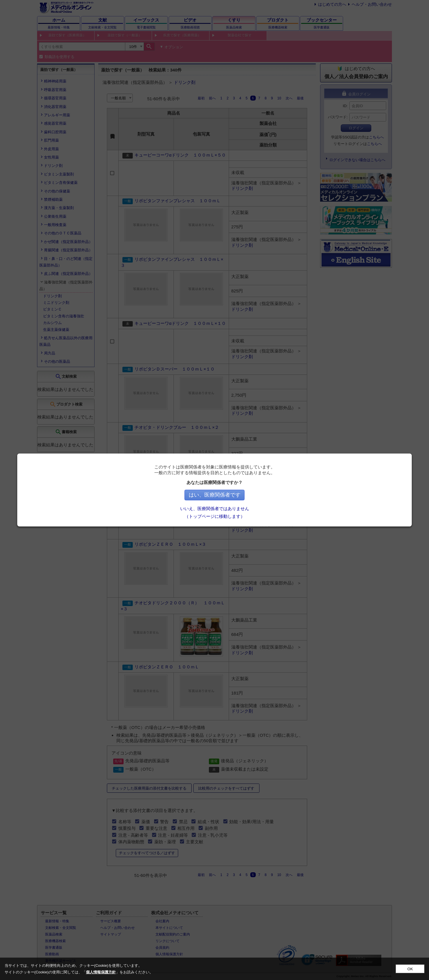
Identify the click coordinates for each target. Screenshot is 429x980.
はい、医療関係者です (245, 495)
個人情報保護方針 (101, 972)
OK (410, 969)
